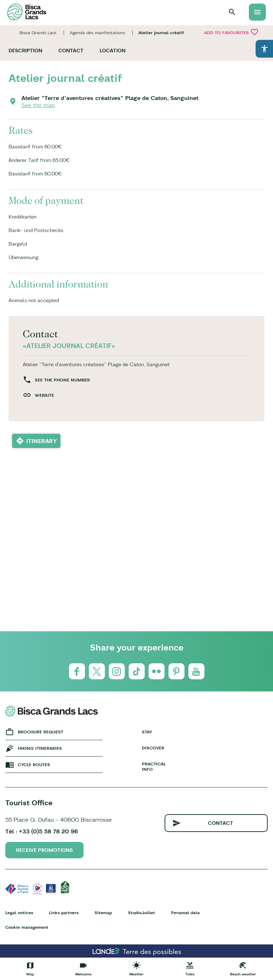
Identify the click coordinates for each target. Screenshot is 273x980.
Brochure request (41, 732)
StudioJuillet (141, 913)
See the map (38, 105)
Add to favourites (231, 32)
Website (44, 395)
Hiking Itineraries (40, 748)
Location (113, 51)
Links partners (64, 913)
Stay (147, 732)
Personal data (185, 913)
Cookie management (27, 927)
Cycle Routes (34, 765)
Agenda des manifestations (97, 33)
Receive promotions (44, 850)
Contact (71, 51)
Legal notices (19, 913)
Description (25, 51)
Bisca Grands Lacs (38, 33)
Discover (153, 748)
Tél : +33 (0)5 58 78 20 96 (42, 831)
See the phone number (62, 380)
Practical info (154, 766)
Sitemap (103, 913)
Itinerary (42, 441)
